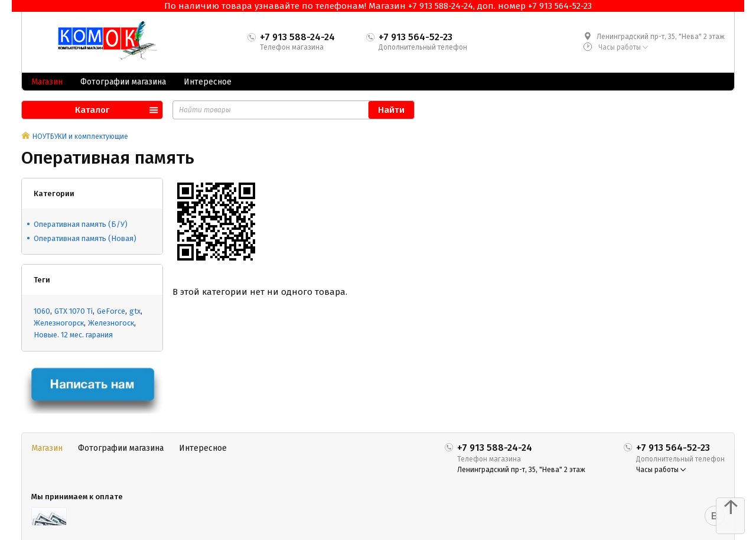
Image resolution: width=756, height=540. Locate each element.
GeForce (111, 311)
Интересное (208, 82)
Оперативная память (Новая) (85, 238)
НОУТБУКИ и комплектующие (80, 136)
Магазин (47, 82)
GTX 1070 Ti (74, 311)
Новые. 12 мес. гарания (73, 335)
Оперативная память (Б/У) (81, 224)
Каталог (92, 110)
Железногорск (59, 323)
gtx (135, 311)
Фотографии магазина (123, 82)
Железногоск (111, 323)
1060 (42, 311)
